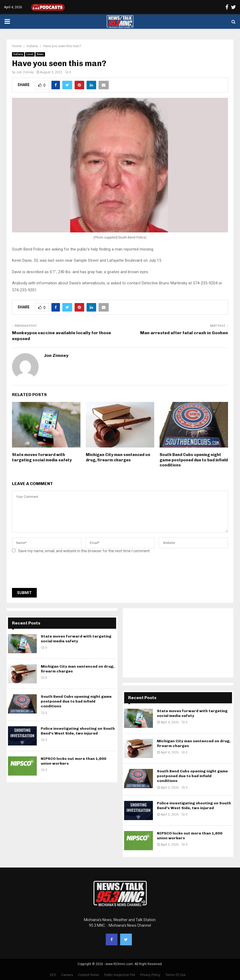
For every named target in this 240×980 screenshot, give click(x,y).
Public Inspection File (120, 975)
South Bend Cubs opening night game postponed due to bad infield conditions (194, 460)
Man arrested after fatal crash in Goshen (184, 333)
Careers (67, 975)
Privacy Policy (150, 975)
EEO (53, 975)
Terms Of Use (176, 975)
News (40, 54)
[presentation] (52, 572)
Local (30, 54)
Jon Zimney (25, 72)
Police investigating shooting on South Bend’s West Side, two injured (78, 731)
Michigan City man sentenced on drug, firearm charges (118, 457)
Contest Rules (89, 975)
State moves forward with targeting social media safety (42, 457)
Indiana (18, 54)
